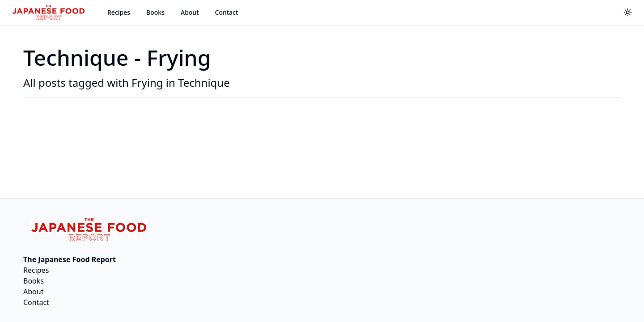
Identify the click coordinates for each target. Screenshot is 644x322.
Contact (227, 12)
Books (155, 12)
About (190, 12)
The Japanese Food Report (70, 259)
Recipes (119, 12)
